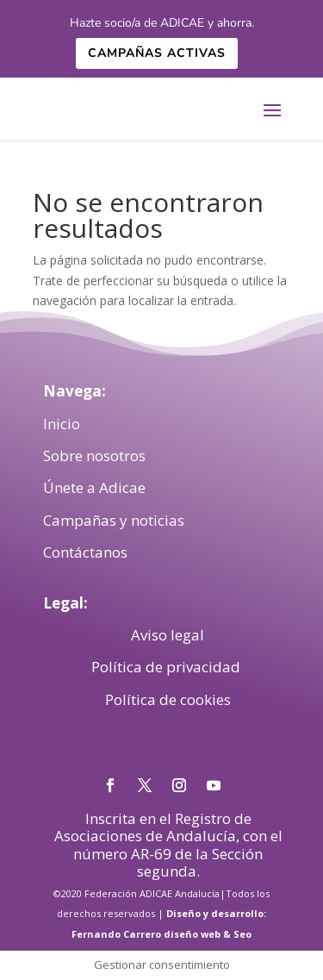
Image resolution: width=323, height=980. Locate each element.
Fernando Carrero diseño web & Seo (161, 934)
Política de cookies (168, 699)
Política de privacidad (168, 667)
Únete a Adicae (94, 487)
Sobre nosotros (94, 456)
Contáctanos (85, 552)
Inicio (62, 424)
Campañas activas (157, 53)
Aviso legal (168, 635)
